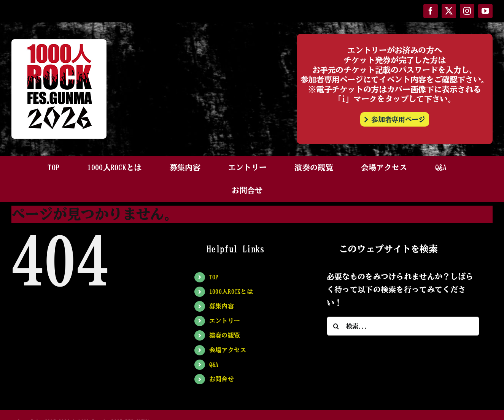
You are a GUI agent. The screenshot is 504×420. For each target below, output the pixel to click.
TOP (214, 277)
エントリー (225, 321)
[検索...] (403, 326)
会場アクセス (228, 350)
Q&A (214, 365)
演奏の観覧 (225, 335)
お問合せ (222, 379)
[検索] (336, 326)
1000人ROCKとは (231, 292)
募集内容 (222, 306)
